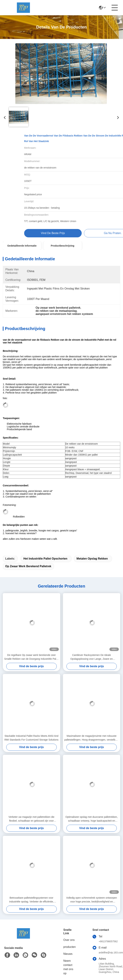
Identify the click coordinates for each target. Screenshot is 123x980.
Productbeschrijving (63, 246)
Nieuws (68, 954)
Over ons (69, 940)
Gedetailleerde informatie (22, 246)
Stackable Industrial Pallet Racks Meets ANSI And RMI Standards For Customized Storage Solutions (31, 738)
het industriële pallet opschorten (45, 559)
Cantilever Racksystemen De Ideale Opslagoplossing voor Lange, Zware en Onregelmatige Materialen (92, 657)
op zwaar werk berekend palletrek (28, 566)
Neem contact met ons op (68, 967)
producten (70, 947)
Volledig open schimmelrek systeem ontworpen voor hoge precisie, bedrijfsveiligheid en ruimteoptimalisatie (92, 900)
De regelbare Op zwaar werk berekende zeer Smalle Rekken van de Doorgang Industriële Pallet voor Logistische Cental (31, 657)
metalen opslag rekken (92, 559)
